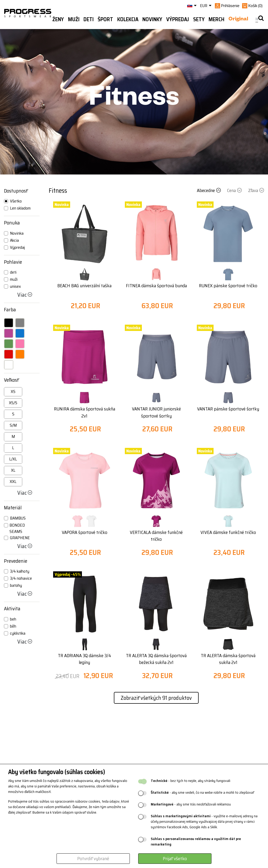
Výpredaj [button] (178, 19)
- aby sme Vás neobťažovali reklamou (191, 804)
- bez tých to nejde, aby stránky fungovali (191, 781)
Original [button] (238, 20)
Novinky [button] (152, 19)
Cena (235, 190)
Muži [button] (74, 19)
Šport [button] (105, 19)
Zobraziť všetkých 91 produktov (156, 698)
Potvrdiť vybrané (93, 859)
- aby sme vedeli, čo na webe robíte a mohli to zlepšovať (202, 793)
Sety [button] (199, 19)
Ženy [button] (58, 19)
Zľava (256, 190)
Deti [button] (89, 19)
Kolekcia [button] (128, 19)
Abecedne (209, 190)
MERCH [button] (216, 19)
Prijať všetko (175, 859)
